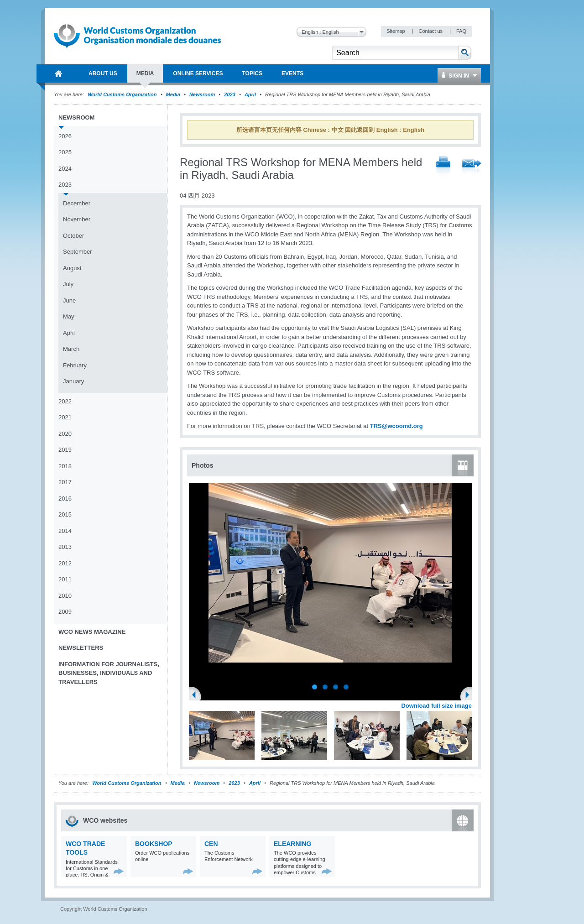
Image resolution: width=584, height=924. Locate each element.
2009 (65, 612)
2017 (65, 482)
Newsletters (81, 648)
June (69, 300)
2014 (65, 531)
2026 (65, 136)
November (77, 219)
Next (470, 696)
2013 (65, 547)
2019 (65, 450)
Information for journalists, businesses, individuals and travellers (109, 673)
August (72, 268)
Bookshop (154, 844)
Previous (197, 696)
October (73, 236)
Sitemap (396, 31)
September (78, 252)
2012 (65, 563)
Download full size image (436, 706)
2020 (65, 434)
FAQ (461, 31)
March (71, 349)
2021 (65, 417)
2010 (65, 596)
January (73, 381)
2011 (65, 579)
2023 (229, 94)
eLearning (292, 844)
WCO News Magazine (92, 632)
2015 (65, 514)
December (77, 203)
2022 (65, 401)
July (68, 284)
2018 (65, 466)
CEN (211, 844)
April (250, 94)
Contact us (431, 31)
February (75, 365)
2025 (65, 152)
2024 (65, 169)
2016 (65, 499)
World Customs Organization (123, 94)
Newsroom (202, 94)
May (69, 316)
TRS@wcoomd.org (396, 426)
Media (173, 94)
